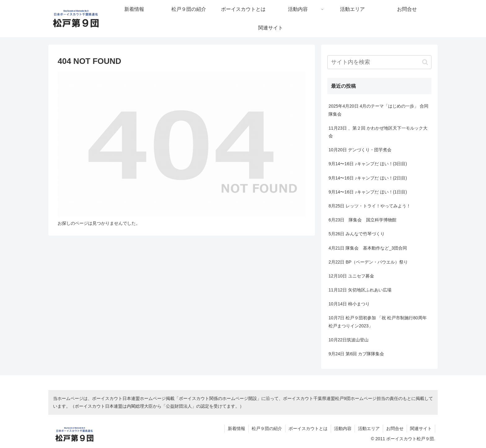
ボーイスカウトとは (308, 428)
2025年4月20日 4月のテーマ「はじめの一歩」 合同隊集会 (378, 110)
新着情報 (236, 428)
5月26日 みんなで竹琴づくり (357, 234)
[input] (379, 62)
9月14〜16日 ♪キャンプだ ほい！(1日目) (368, 192)
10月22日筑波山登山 (349, 340)
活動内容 (343, 428)
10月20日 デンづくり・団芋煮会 (360, 150)
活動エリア (369, 428)
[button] (425, 62)
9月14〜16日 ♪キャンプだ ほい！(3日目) (368, 164)
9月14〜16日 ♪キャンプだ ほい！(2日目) (368, 178)
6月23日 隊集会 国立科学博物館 (362, 220)
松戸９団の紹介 (267, 428)
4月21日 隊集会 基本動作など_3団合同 (368, 248)
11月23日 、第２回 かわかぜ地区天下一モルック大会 (378, 132)
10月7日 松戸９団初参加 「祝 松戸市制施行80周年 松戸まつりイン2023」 (378, 322)
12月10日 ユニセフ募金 (351, 276)
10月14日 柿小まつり (349, 304)
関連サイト (421, 428)
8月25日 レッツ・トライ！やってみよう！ (370, 206)
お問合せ (395, 428)
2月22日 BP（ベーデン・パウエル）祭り (368, 262)
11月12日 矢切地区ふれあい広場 (360, 290)
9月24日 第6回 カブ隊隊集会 (356, 354)
